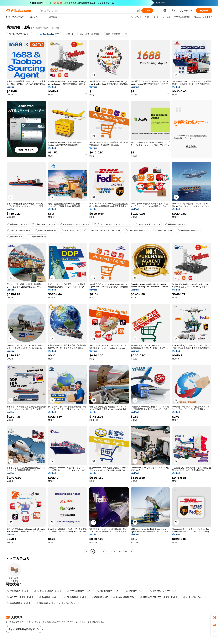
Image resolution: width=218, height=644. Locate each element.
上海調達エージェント (37, 237)
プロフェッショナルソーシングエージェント (112, 224)
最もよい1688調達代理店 (124, 597)
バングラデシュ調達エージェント (48, 591)
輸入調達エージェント (175, 224)
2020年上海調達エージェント (80, 591)
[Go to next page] (131, 552)
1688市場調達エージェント (19, 603)
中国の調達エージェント (18, 591)
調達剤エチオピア (100, 597)
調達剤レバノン (15, 237)
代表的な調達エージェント (44, 224)
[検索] (147, 11)
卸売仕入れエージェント (46, 231)
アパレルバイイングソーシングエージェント (102, 231)
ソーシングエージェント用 (19, 231)
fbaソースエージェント (162, 231)
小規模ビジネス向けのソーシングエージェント (159, 597)
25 (126, 552)
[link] (214, 618)
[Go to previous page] (87, 552)
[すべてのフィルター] (19, 34)
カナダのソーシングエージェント (164, 591)
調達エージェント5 (70, 231)
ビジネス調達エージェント (109, 591)
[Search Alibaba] (87, 11)
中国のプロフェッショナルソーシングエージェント (56, 603)
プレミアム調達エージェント (148, 224)
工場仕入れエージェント (136, 231)
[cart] (174, 11)
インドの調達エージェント (75, 597)
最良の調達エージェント (188, 231)
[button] (139, 11)
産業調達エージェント (17, 224)
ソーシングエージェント (193, 597)
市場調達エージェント (135, 591)
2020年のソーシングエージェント (75, 224)
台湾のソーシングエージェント (20, 597)
